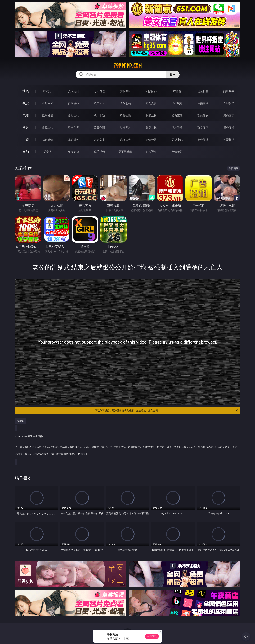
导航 (26, 152)
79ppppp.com (128, 66)
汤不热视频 (125, 152)
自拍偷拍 (74, 103)
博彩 (26, 91)
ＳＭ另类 (229, 103)
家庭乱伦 (74, 140)
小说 (26, 140)
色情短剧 (177, 152)
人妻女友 (99, 140)
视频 (26, 103)
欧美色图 (99, 127)
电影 (26, 115)
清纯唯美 (177, 127)
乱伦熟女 (203, 115)
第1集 (21, 421)
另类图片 (229, 127)
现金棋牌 (203, 91)
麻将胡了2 (151, 91)
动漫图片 (125, 127)
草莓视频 (99, 152)
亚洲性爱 (48, 115)
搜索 (173, 75)
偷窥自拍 (48, 127)
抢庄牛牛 (229, 91)
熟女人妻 (151, 103)
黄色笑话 (203, 140)
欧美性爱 (125, 115)
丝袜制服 (177, 103)
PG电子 (48, 91)
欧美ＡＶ (99, 103)
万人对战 (99, 91)
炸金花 (177, 91)
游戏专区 (125, 91)
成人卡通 (99, 115)
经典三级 (177, 115)
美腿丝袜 (151, 127)
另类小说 (177, 140)
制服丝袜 (151, 115)
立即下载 (152, 636)
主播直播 (203, 103)
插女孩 (48, 152)
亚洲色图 (74, 127)
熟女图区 (203, 127)
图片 (26, 127)
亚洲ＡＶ (48, 103)
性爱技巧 (229, 140)
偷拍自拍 (74, 115)
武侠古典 (125, 140)
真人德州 (74, 91)
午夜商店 (74, 152)
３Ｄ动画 (125, 103)
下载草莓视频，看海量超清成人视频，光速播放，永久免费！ (167, 410)
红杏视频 (151, 152)
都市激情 (48, 140)
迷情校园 (151, 140)
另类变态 (229, 115)
